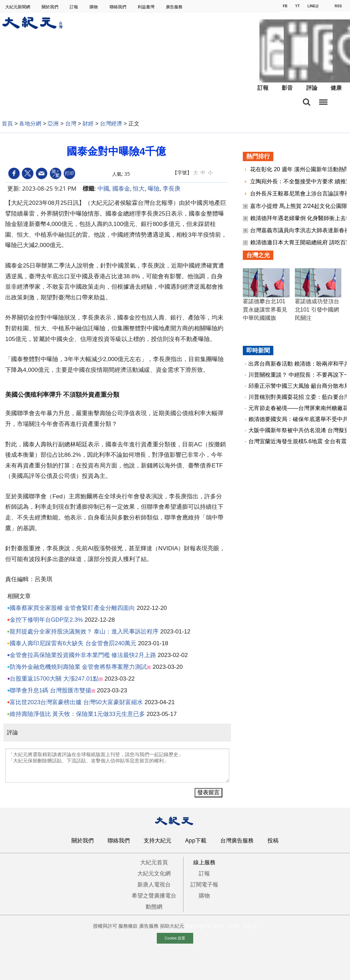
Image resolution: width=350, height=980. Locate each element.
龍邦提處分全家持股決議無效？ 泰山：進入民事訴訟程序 (84, 632)
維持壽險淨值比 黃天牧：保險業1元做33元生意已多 (77, 714)
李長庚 (172, 188)
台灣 (71, 124)
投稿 (273, 840)
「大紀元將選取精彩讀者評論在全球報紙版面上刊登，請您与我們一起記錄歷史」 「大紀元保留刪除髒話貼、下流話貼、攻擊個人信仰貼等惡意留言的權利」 (117, 765)
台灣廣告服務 (237, 840)
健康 (336, 88)
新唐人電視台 (154, 884)
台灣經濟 (111, 124)
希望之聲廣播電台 (154, 895)
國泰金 (121, 188)
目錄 (323, 100)
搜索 (307, 102)
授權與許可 (105, 926)
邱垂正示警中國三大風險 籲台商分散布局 (299, 386)
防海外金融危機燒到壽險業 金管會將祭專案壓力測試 (78, 667)
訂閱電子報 (204, 884)
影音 (287, 88)
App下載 (196, 840)
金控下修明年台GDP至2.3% (46, 620)
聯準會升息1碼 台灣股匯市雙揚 (50, 690)
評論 (312, 88)
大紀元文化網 (154, 873)
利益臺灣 (147, 7)
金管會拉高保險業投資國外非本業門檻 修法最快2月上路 (83, 655)
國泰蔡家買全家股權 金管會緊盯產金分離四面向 (72, 608)
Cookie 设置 (175, 938)
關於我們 (50, 7)
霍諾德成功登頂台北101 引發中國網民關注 (317, 310)
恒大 (139, 188)
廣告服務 (175, 7)
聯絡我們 (118, 7)
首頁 (7, 124)
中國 (103, 188)
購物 (94, 7)
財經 (88, 124)
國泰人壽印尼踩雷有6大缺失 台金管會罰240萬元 (73, 643)
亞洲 (53, 124)
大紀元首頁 (154, 862)
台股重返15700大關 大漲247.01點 (54, 679)
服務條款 (128, 926)
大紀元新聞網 (18, 7)
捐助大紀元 (172, 926)
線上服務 (204, 862)
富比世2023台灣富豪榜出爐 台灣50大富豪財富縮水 (76, 702)
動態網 (154, 907)
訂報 (74, 7)
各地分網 (30, 124)
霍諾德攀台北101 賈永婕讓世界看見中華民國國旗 (265, 310)
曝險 (154, 188)
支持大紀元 (157, 840)
